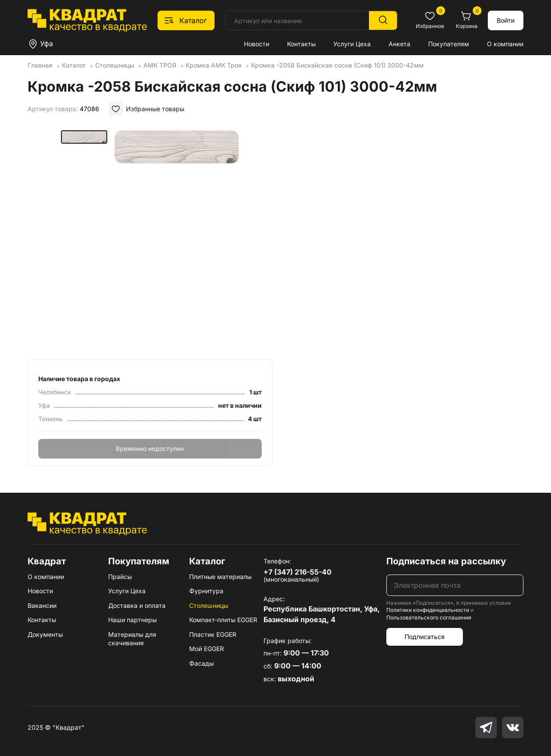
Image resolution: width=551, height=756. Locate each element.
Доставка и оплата (137, 605)
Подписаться (425, 637)
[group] (177, 242)
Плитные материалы (220, 577)
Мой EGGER (207, 649)
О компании (505, 44)
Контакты (301, 44)
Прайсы (120, 577)
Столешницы (209, 605)
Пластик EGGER (213, 634)
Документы (45, 634)
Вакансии (42, 605)
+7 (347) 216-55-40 (298, 572)
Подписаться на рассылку (446, 561)
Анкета (399, 44)
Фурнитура (206, 591)
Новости (257, 44)
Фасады (201, 663)
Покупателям (449, 44)
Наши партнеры (132, 620)
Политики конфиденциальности (428, 610)
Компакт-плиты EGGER (223, 620)
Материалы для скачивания (132, 639)
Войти (506, 20)
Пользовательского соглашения (429, 617)
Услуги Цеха (352, 44)
